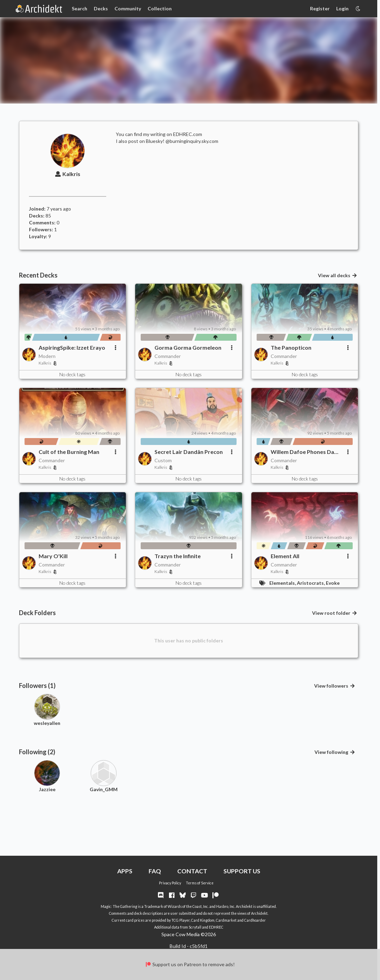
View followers (335, 686)
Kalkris (68, 174)
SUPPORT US (242, 871)
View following (335, 752)
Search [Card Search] (79, 8)
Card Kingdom (203, 920)
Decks (101, 8)
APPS (125, 871)
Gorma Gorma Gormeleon (188, 347)
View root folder (335, 613)
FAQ (155, 871)
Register (320, 8)
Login (342, 8)
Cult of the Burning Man (69, 452)
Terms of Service (200, 883)
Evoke (333, 583)
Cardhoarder (255, 920)
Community (128, 8)
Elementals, (283, 583)
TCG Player (181, 920)
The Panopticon (291, 347)
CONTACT (192, 871)
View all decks (338, 275)
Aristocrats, (311, 583)
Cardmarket (226, 920)
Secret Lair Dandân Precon (189, 452)
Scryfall (195, 927)
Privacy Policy (170, 883)
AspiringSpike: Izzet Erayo (72, 347)
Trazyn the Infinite (178, 556)
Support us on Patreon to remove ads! (190, 964)
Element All (285, 556)
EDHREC (216, 927)
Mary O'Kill (53, 556)
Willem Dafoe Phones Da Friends (302, 452)
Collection (160, 8)
